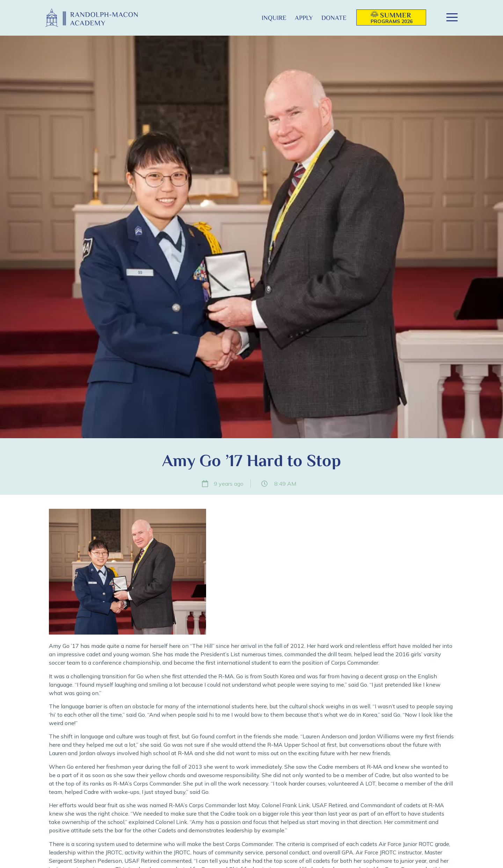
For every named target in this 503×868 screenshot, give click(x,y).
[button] (246, 18)
